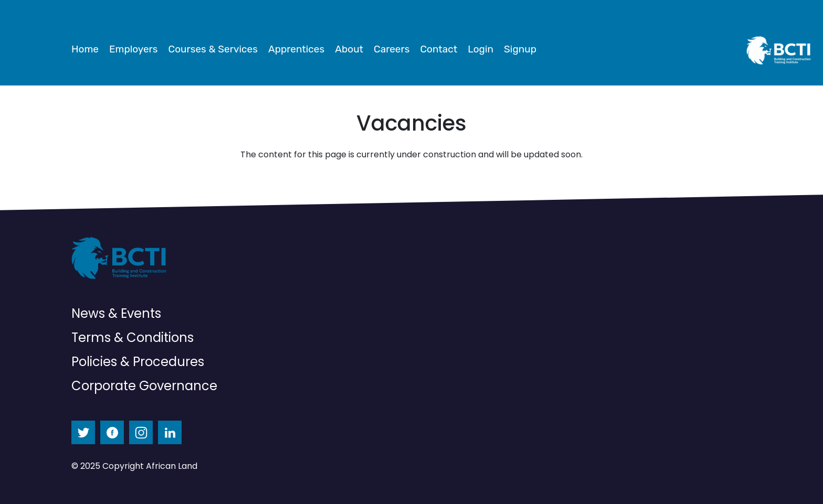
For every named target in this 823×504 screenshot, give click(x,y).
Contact (439, 49)
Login (481, 49)
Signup (520, 49)
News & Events (116, 313)
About (349, 49)
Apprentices (296, 49)
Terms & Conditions (133, 337)
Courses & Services (213, 49)
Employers (134, 49)
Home (85, 49)
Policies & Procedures (138, 362)
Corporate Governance (144, 386)
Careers (392, 49)
